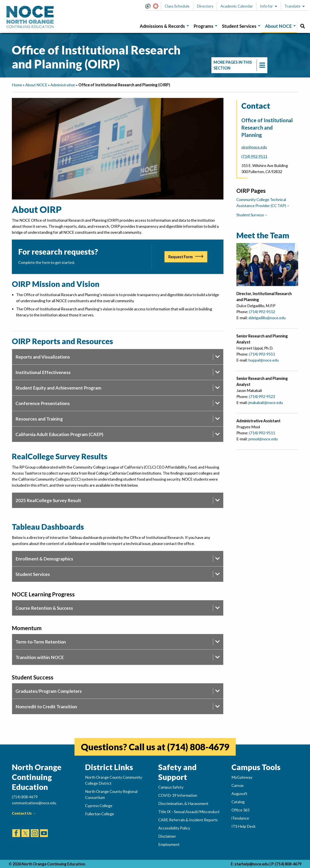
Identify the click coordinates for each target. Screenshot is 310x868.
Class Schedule (177, 6)
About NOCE (278, 26)
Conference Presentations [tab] (43, 403)
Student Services (239, 26)
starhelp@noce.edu (252, 864)
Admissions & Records (162, 26)
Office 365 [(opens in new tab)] (240, 810)
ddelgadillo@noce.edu (267, 318)
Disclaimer (167, 836)
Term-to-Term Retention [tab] (41, 642)
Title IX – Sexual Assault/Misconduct (189, 812)
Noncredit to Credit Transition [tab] (46, 706)
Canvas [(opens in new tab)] (238, 785)
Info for (267, 6)
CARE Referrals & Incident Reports (188, 820)
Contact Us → (24, 813)
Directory (205, 6)
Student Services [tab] (33, 574)
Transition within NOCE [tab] (40, 657)
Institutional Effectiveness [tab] (43, 372)
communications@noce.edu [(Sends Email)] (34, 803)
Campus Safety (171, 787)
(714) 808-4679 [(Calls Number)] (25, 797)
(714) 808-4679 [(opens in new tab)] (198, 747)
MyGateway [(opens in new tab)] (242, 777)
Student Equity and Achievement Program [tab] (58, 388)
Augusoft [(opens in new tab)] (239, 794)
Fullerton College (100, 814)
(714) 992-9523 (262, 396)
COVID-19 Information (178, 795)
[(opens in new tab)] (16, 829)
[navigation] (239, 65)
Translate (292, 6)
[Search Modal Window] (303, 26)
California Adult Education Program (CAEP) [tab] (59, 434)
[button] (149, 6)
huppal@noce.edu (264, 360)
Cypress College (99, 806)
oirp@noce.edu (254, 147)
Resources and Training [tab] (39, 419)
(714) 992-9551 (262, 354)
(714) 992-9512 (262, 312)
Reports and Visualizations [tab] (43, 357)
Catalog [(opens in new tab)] (238, 802)
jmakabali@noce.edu (266, 402)
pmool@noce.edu (263, 439)
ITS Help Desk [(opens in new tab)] (243, 826)
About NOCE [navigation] (36, 85)
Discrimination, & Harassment (183, 803)
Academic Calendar (237, 6)
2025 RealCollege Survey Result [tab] (48, 500)
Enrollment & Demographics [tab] (44, 559)
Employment (169, 844)
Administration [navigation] (63, 85)
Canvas (158, 6)
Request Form (181, 257)
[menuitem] (163, 26)
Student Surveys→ (252, 215)
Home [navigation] (17, 85)
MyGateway (150, 6)
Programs (203, 26)
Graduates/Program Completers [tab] (49, 691)
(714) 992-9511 (254, 156)
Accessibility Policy (174, 828)
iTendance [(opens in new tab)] (240, 818)
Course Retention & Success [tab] (44, 608)
